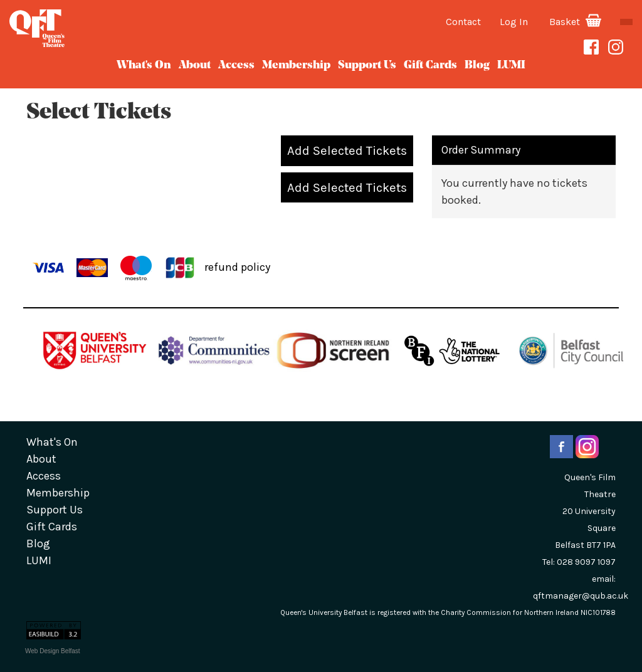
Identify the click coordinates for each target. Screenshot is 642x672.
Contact (463, 22)
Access (236, 66)
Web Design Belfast (53, 651)
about (195, 66)
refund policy (237, 266)
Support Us (367, 66)
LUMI (511, 66)
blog (477, 66)
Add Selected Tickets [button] (347, 150)
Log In (514, 22)
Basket (575, 22)
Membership (296, 66)
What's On (144, 66)
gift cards (430, 66)
